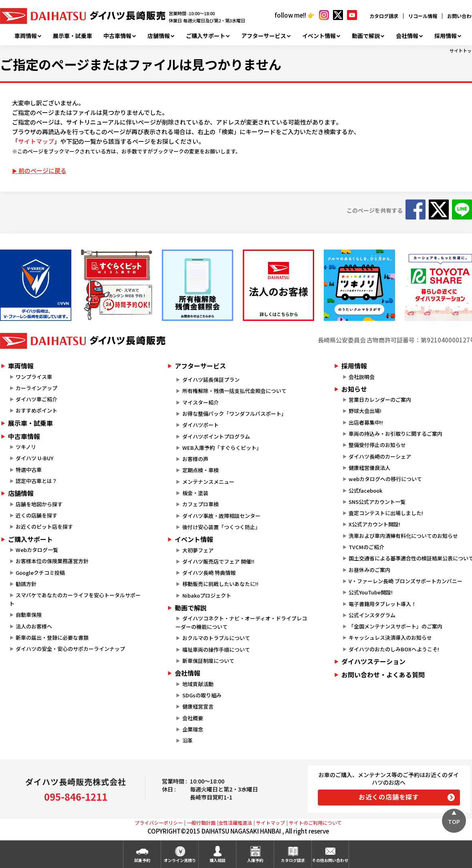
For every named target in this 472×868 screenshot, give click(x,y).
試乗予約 (142, 860)
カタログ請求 (384, 16)
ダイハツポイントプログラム (216, 436)
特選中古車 (29, 470)
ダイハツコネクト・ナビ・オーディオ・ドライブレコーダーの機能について (241, 622)
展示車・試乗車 (73, 36)
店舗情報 (159, 36)
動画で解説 (366, 36)
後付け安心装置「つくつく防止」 (221, 527)
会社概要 (193, 718)
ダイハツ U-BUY (34, 458)
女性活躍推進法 (235, 823)
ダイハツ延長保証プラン (211, 380)
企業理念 (193, 729)
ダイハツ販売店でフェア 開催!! (218, 561)
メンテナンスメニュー (208, 482)
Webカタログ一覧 (37, 550)
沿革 (188, 740)
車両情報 (26, 36)
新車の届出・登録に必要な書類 (52, 637)
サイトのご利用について (315, 823)
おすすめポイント (36, 410)
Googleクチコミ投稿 (40, 573)
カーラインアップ (36, 388)
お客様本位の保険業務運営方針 (52, 561)
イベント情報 (319, 36)
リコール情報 (423, 16)
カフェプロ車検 (201, 504)
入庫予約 (255, 860)
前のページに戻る (42, 170)
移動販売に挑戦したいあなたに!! (220, 584)
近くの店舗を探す (36, 515)
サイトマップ (36, 141)
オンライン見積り (180, 860)
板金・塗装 (195, 493)
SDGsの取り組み (202, 695)
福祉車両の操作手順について (216, 649)
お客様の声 (195, 459)
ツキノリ (26, 447)
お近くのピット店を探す (44, 527)
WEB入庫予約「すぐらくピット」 (222, 448)
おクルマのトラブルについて (216, 638)
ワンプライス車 (34, 377)
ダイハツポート (201, 425)
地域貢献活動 (198, 684)
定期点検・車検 (201, 470)
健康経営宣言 (198, 706)
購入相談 (218, 860)
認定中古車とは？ (36, 481)
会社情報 (407, 36)
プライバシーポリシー (159, 823)
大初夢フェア (198, 550)
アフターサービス (264, 36)
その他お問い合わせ (330, 860)
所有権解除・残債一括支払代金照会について (234, 391)
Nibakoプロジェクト (207, 595)
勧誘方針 (26, 584)
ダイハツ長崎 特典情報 (209, 573)
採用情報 (446, 36)
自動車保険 (29, 615)
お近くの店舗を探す (389, 797)
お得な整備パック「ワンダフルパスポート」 (234, 414)
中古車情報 (117, 36)
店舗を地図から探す (39, 504)
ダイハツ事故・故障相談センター (221, 516)
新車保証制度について (208, 661)
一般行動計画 (201, 823)
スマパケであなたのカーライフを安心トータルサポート (75, 599)
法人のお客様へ (34, 626)
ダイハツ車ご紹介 (36, 399)
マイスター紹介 (201, 402)
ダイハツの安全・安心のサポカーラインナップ (70, 649)
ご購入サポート (206, 36)
